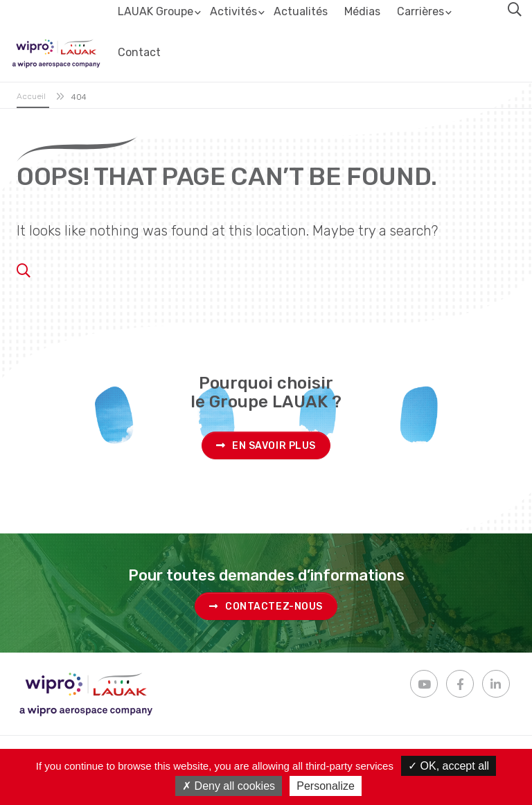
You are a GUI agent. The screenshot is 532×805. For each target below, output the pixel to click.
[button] (515, 10)
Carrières (420, 11)
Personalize (326, 786)
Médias (362, 11)
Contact (139, 52)
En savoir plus (266, 446)
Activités (233, 11)
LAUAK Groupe (156, 11)
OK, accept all (449, 766)
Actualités (301, 11)
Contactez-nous (266, 607)
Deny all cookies (229, 786)
